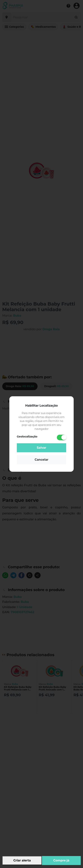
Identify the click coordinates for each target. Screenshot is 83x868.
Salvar (42, 448)
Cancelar (41, 460)
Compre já (61, 860)
